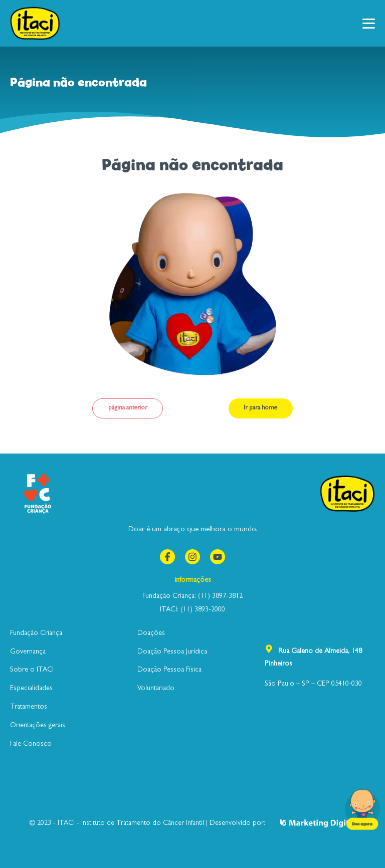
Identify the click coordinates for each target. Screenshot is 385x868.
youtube (216, 556)
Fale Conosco (31, 744)
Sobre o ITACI (32, 670)
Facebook (166, 556)
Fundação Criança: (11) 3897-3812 (192, 596)
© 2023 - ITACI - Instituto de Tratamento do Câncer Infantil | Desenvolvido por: (193, 823)
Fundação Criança (36, 633)
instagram (191, 556)
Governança (28, 652)
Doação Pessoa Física (169, 670)
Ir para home (260, 408)
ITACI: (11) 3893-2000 (192, 610)
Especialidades (31, 689)
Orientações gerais (38, 726)
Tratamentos (29, 707)
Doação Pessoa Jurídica (172, 652)
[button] (369, 24)
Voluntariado (156, 689)
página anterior (128, 408)
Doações (151, 633)
